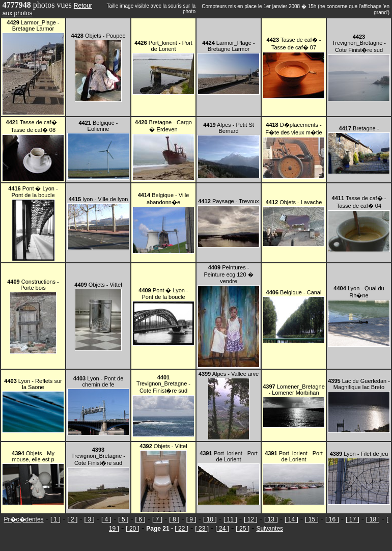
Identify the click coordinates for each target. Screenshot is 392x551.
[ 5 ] (123, 519)
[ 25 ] (243, 529)
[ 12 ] (251, 519)
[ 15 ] (312, 519)
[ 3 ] (90, 519)
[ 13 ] (271, 519)
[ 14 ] (291, 519)
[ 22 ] (181, 529)
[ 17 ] (353, 519)
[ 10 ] (210, 519)
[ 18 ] (373, 519)
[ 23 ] (202, 529)
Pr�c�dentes (24, 519)
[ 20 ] (133, 529)
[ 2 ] (72, 519)
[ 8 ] (174, 519)
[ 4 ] (106, 519)
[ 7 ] (157, 519)
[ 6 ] (141, 519)
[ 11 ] (230, 519)
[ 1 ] (55, 519)
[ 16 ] (332, 519)
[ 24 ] (222, 529)
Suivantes (270, 529)
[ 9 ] (191, 519)
